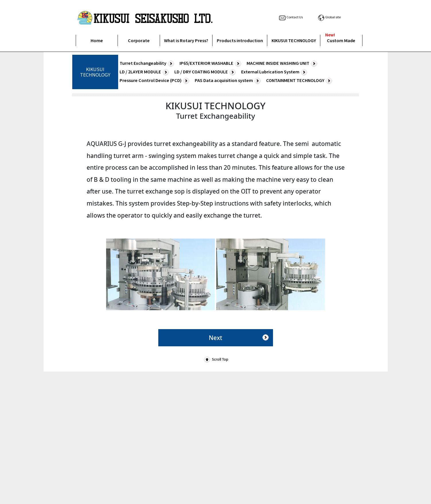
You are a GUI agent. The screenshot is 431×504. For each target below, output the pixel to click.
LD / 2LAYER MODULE (145, 72)
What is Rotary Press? (186, 40)
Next (239, 337)
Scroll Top (216, 359)
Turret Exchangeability (148, 63)
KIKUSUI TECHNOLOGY (294, 40)
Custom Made (341, 40)
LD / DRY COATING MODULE (206, 72)
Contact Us (290, 17)
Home (97, 40)
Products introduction (240, 40)
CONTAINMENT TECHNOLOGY (300, 81)
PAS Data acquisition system (228, 81)
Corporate (139, 40)
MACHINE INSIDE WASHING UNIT (283, 63)
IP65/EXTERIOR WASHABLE (211, 63)
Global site (329, 17)
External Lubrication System (275, 72)
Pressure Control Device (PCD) (155, 81)
